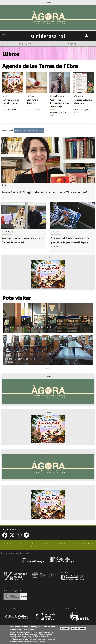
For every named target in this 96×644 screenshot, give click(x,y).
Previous (4, 98)
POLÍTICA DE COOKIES (82, 544)
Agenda (72, 44)
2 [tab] (50, 122)
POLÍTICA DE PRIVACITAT (55, 544)
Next (92, 98)
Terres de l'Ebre (24, 44)
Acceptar (65, 628)
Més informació (78, 628)
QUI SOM (7, 544)
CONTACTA (21, 544)
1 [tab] (46, 122)
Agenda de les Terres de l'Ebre (29, 130)
